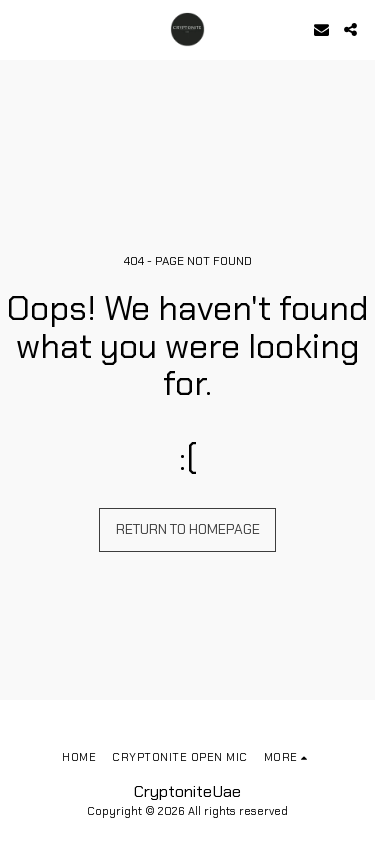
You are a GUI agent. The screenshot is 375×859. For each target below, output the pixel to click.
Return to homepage (188, 529)
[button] (22, 29)
